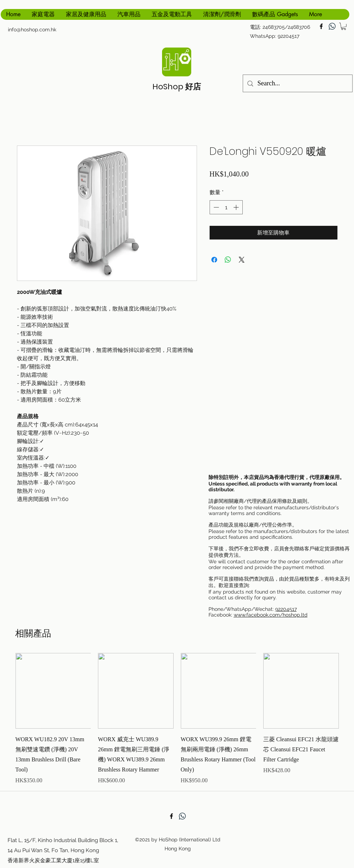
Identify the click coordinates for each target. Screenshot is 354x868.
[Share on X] (242, 260)
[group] (177, 719)
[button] (344, 26)
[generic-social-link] (332, 26)
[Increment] (237, 207)
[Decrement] (216, 207)
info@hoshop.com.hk (32, 30)
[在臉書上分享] (214, 260)
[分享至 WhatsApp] (228, 260)
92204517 (286, 609)
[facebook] (321, 26)
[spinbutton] (226, 207)
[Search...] (297, 84)
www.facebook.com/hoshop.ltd (271, 615)
